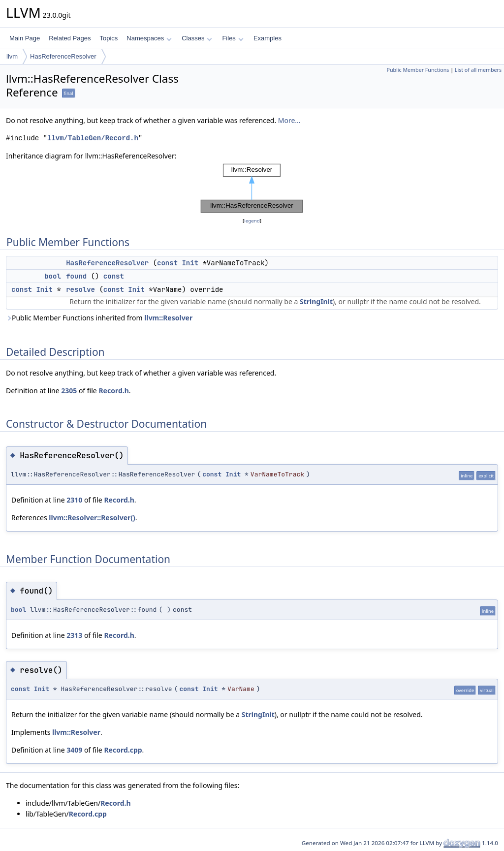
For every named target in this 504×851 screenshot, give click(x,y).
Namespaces (149, 38)
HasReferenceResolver (63, 56)
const (167, 263)
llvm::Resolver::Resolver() (92, 518)
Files (233, 38)
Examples (268, 38)
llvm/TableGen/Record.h (93, 138)
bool (53, 276)
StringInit (316, 301)
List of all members (478, 70)
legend (252, 221)
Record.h (113, 391)
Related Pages (70, 38)
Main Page (25, 38)
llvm (12, 56)
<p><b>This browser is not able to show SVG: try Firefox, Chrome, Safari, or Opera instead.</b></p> (252, 189)
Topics (109, 38)
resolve (80, 289)
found (76, 276)
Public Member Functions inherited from (99, 318)
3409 (74, 750)
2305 (69, 391)
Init (190, 263)
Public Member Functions (418, 70)
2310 (74, 500)
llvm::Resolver (168, 318)
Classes (197, 38)
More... (289, 120)
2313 (74, 635)
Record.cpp (123, 750)
